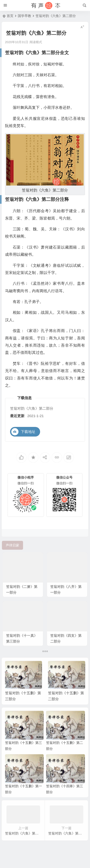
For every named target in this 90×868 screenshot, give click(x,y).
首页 (10, 16)
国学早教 (24, 16)
